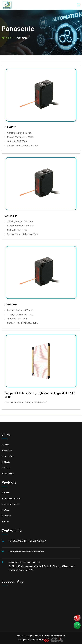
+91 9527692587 (37, 541)
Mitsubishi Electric (10, 504)
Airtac (5, 493)
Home (8, 38)
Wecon (6, 510)
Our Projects (8, 456)
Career (6, 468)
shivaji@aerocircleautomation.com (26, 552)
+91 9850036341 (17, 541)
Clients (6, 462)
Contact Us (8, 474)
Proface (6, 516)
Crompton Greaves (11, 498)
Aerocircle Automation (54, 636)
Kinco (5, 522)
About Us (7, 451)
